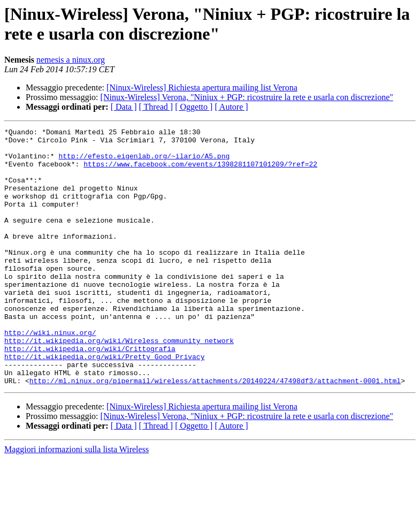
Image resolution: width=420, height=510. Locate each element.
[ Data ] (124, 107)
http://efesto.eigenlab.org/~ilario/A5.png (144, 162)
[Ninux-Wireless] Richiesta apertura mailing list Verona (202, 87)
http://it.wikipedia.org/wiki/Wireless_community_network (119, 384)
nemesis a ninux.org (71, 60)
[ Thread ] (156, 107)
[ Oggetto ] (194, 107)
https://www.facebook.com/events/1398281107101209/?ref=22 (200, 172)
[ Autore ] (231, 107)
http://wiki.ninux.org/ (50, 374)
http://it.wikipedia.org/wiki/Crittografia (90, 393)
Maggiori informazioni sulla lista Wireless (77, 501)
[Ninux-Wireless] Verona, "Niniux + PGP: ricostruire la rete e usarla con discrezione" (247, 97)
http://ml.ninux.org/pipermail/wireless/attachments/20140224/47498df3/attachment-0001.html (215, 432)
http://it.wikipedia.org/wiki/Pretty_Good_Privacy (104, 403)
